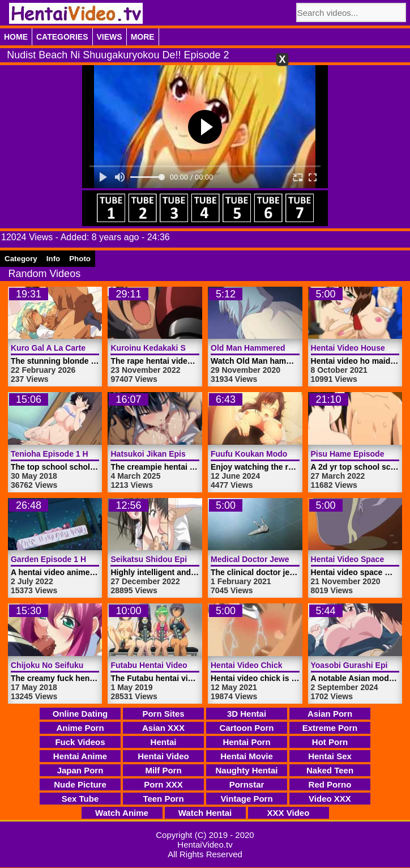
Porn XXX (163, 784)
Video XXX (330, 799)
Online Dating (80, 714)
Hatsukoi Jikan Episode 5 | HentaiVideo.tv (189, 454)
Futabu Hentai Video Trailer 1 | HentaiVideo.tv (196, 665)
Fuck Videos (80, 742)
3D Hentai (247, 714)
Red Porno (330, 784)
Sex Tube (80, 799)
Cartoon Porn (247, 728)
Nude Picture (80, 784)
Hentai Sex (330, 756)
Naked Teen (330, 770)
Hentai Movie (247, 756)
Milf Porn (163, 770)
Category (21, 259)
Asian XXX (163, 728)
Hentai (164, 742)
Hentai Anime (80, 756)
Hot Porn (330, 742)
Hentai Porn (246, 742)
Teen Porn (163, 799)
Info (53, 259)
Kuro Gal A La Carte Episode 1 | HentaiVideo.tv (99, 348)
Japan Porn (80, 770)
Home (16, 37)
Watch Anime (122, 813)
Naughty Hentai (246, 770)
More (143, 37)
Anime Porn (80, 728)
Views (110, 37)
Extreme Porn (330, 728)
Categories (62, 37)
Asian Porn (330, 714)
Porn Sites (163, 714)
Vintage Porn (246, 799)
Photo (80, 259)
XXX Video (289, 813)
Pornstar (247, 784)
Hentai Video (163, 756)
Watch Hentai (205, 813)
